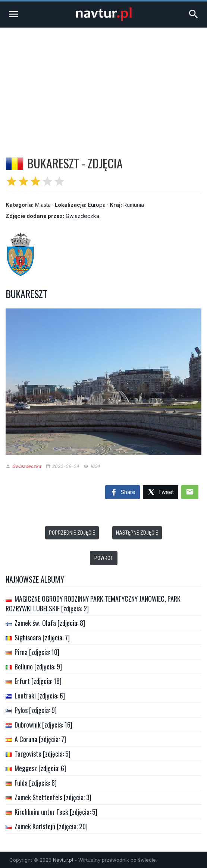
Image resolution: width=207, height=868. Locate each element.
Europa (97, 205)
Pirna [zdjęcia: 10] (37, 652)
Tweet (161, 492)
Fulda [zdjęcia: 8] (36, 783)
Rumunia (134, 205)
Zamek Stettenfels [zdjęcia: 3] (53, 797)
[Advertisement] (103, 83)
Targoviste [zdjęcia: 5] (43, 754)
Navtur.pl (63, 860)
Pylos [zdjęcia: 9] (36, 710)
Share (123, 492)
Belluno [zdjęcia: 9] (38, 666)
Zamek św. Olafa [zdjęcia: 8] (50, 623)
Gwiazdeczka (82, 216)
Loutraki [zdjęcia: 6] (40, 696)
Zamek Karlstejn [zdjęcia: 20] (51, 826)
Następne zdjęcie (137, 533)
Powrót (104, 558)
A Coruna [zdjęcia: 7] (40, 739)
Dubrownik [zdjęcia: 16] (43, 725)
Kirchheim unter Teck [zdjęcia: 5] (56, 812)
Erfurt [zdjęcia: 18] (38, 681)
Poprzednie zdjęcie (72, 533)
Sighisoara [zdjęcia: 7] (42, 637)
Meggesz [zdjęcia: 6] (40, 768)
